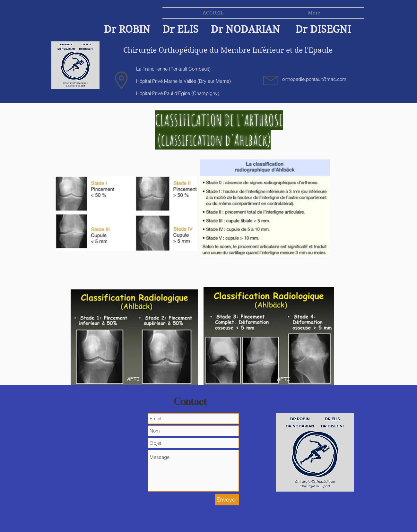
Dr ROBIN (127, 29)
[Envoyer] (227, 500)
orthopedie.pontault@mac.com (314, 79)
